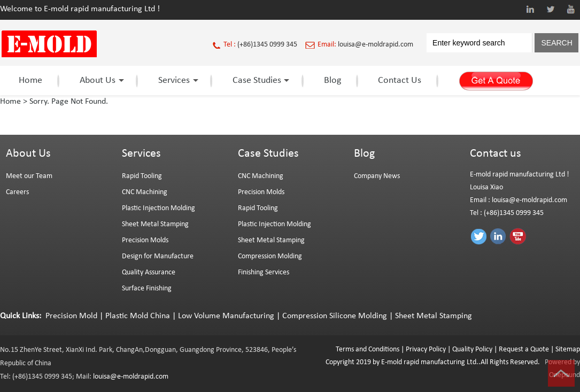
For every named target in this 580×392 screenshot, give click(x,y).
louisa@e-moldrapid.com (376, 45)
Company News (377, 176)
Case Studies (260, 80)
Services (177, 80)
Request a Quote (523, 349)
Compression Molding (270, 256)
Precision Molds (145, 240)
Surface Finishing (147, 289)
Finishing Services (264, 272)
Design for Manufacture (158, 256)
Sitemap (568, 349)
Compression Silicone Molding (335, 316)
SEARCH (556, 43)
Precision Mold (71, 316)
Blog (332, 80)
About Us (100, 80)
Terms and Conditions (368, 349)
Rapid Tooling (142, 176)
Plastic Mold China (138, 316)
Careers (17, 192)
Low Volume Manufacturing (226, 316)
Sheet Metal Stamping (155, 224)
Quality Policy (472, 349)
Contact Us (400, 80)
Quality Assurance (149, 272)
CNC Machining (145, 192)
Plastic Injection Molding (158, 208)
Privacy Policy (426, 349)
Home (30, 80)
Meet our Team (29, 176)
